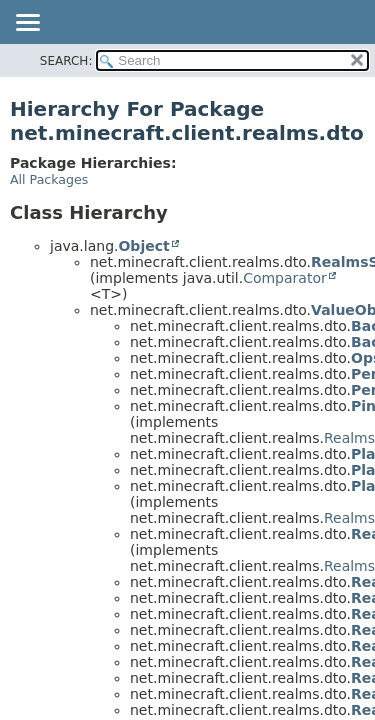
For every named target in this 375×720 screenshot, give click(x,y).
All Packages (49, 179)
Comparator (285, 278)
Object (143, 246)
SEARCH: (66, 61)
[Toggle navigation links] (27, 24)
